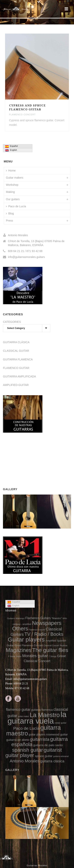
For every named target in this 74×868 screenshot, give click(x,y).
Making (10, 192)
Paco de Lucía (16, 206)
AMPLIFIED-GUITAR (16, 385)
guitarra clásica (52, 761)
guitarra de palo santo (48, 745)
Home (11, 171)
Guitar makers (15, 178)
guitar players (37, 734)
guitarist (53, 750)
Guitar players (26, 639)
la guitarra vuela (37, 718)
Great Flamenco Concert (29, 645)
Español (11, 146)
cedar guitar (60, 723)
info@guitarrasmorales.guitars (26, 257)
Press (9, 221)
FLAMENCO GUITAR (16, 368)
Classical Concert (51, 646)
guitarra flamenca (42, 710)
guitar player (20, 755)
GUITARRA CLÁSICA (16, 342)
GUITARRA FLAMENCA (18, 359)
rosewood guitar (57, 734)
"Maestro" (57, 618)
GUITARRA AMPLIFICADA (19, 376)
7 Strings (52, 656)
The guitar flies (50, 650)
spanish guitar (28, 750)
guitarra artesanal (61, 756)
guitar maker (23, 716)
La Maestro (45, 715)
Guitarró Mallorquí (16, 618)
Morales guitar (35, 656)
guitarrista (40, 739)
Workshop (12, 185)
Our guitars (13, 199)
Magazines (19, 650)
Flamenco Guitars (38, 618)
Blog (10, 213)
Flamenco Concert (22, 115)
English (11, 150)
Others (20, 629)
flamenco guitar (18, 710)
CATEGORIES (12, 322)
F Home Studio (15, 656)
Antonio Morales (25, 761)
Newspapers (47, 623)
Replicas (64, 646)
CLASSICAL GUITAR (16, 351)
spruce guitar (44, 756)
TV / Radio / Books (44, 634)
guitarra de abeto (18, 740)
